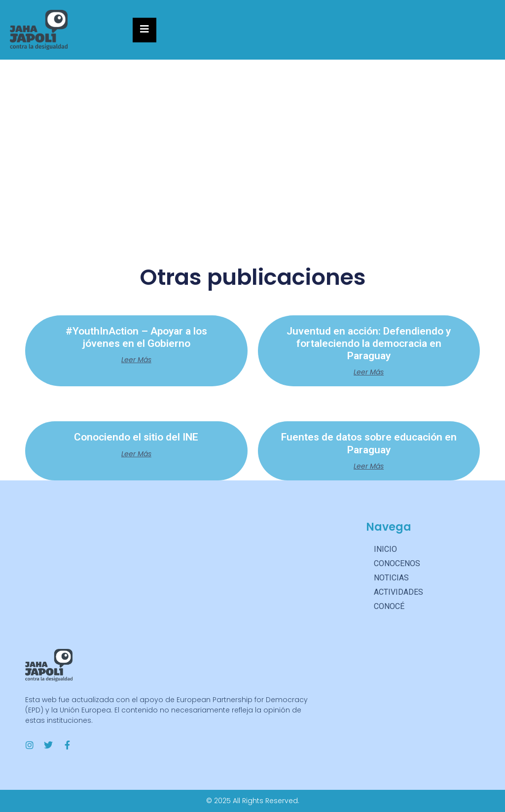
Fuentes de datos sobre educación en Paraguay (369, 443)
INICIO (385, 549)
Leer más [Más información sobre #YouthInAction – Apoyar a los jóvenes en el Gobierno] (136, 360)
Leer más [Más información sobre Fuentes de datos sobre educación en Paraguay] (369, 466)
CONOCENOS (397, 563)
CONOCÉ (389, 606)
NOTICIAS (394, 578)
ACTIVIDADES (401, 592)
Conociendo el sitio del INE (136, 437)
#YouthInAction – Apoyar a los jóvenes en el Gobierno (136, 337)
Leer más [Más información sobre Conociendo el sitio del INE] (136, 454)
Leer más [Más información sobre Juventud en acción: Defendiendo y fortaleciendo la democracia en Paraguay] (369, 372)
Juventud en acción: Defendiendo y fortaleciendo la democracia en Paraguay (369, 343)
